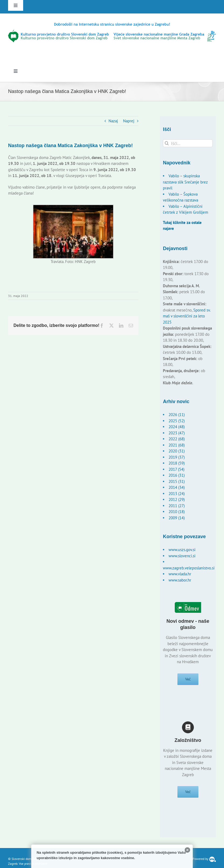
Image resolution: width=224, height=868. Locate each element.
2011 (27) (177, 506)
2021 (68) (177, 445)
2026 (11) (177, 415)
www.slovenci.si (182, 556)
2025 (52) (177, 421)
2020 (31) (177, 451)
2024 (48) (177, 427)
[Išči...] (188, 143)
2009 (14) (177, 518)
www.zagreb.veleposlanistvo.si (189, 568)
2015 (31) (177, 481)
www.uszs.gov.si (182, 550)
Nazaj (113, 121)
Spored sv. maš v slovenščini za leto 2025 (187, 316)
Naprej (129, 121)
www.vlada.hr (180, 574)
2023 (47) (177, 433)
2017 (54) (176, 469)
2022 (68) (177, 439)
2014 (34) (177, 487)
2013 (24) (177, 494)
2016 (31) (177, 475)
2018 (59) (177, 463)
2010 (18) (177, 512)
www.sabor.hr (180, 580)
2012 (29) (177, 499)
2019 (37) (177, 457)
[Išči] (167, 143)
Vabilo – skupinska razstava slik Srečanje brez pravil (185, 182)
